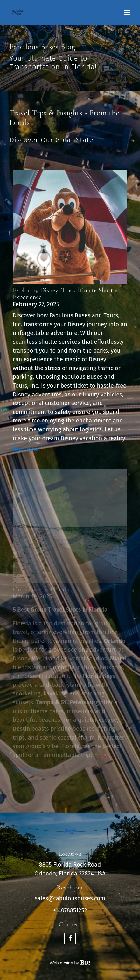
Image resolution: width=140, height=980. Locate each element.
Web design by (70, 963)
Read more (26, 449)
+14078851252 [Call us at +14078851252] (70, 910)
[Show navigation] (126, 13)
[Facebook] (70, 938)
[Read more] (70, 227)
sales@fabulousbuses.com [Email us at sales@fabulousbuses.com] (70, 898)
